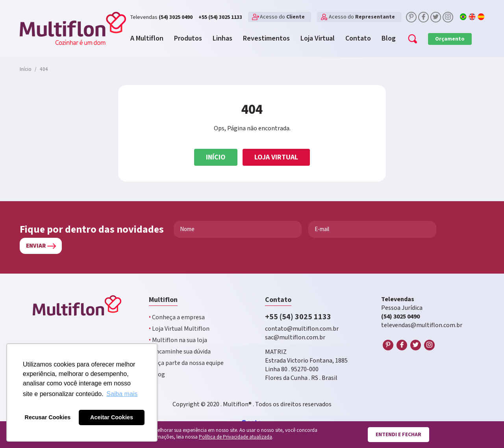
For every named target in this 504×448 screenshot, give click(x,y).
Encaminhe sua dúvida (180, 352)
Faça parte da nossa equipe (186, 363)
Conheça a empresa (177, 317)
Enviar (36, 246)
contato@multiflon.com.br (302, 329)
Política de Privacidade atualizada (235, 437)
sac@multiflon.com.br (295, 338)
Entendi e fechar (398, 435)
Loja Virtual (276, 157)
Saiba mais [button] (122, 394)
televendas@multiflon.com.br (422, 325)
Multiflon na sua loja (178, 340)
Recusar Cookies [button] (48, 417)
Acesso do (282, 17)
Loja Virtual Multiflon (179, 329)
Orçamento (450, 39)
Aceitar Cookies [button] (112, 417)
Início (216, 157)
